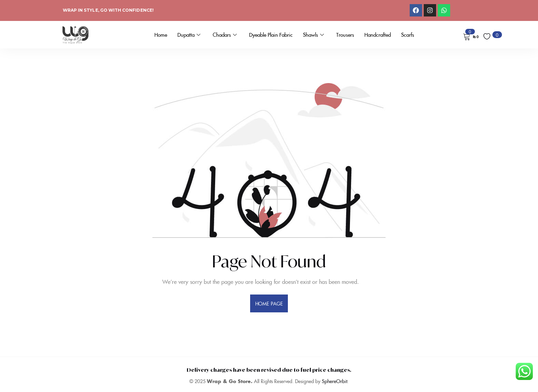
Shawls (313, 35)
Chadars (225, 35)
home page (269, 303)
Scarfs (408, 34)
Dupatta (189, 35)
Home (161, 34)
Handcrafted (378, 34)
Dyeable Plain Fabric (271, 34)
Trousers (345, 34)
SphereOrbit (335, 381)
